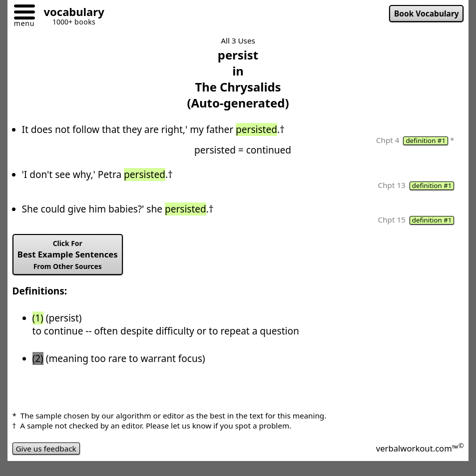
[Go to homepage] (70, 13)
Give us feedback (46, 448)
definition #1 (426, 141)
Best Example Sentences (68, 255)
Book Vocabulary (427, 13)
